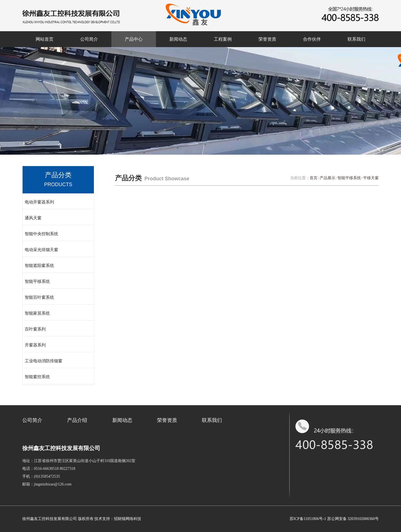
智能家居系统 (37, 313)
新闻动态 (178, 39)
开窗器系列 (35, 345)
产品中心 (134, 39)
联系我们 (356, 39)
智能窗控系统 (37, 377)
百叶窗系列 (35, 329)
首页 (314, 178)
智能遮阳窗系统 (39, 266)
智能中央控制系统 (41, 234)
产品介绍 (77, 420)
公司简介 (89, 39)
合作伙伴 (312, 39)
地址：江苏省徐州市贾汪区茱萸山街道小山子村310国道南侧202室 (79, 461)
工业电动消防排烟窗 (44, 361)
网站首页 (45, 39)
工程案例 (223, 39)
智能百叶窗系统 (39, 297)
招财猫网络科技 (128, 519)
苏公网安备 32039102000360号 (353, 519)
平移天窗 (371, 178)
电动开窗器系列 (39, 202)
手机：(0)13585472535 (41, 476)
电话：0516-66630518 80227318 (49, 469)
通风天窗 (33, 218)
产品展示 (327, 178)
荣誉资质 (267, 39)
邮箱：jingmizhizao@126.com (47, 484)
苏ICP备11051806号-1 (308, 519)
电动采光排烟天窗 (41, 250)
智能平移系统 (37, 281)
